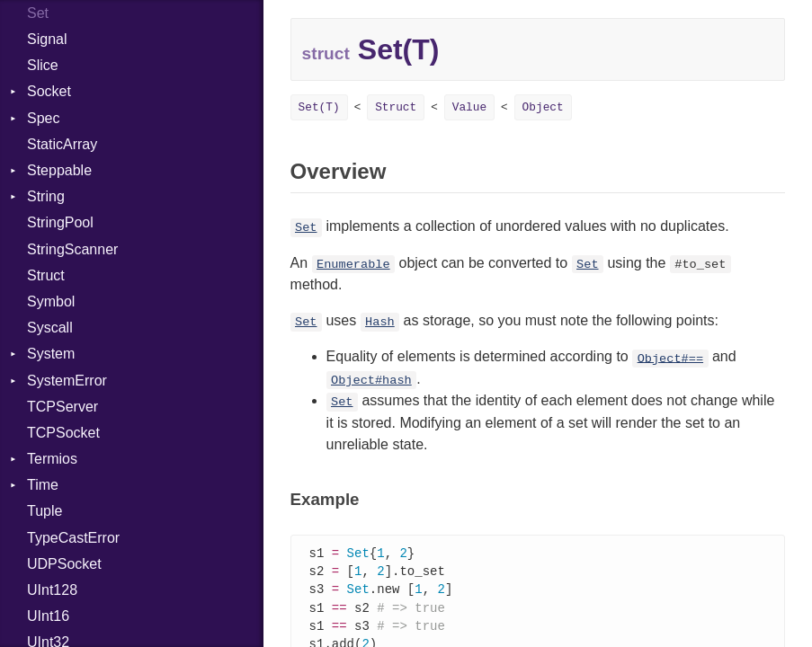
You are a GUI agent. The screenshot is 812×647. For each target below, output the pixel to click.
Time (43, 485)
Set (306, 228)
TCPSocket (63, 433)
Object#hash (371, 381)
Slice (43, 65)
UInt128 (52, 590)
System (51, 354)
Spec (43, 118)
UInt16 (48, 616)
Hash (380, 322)
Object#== (670, 358)
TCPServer (62, 407)
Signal (47, 39)
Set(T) (319, 107)
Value (469, 107)
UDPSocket (64, 564)
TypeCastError (73, 538)
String (46, 196)
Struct (46, 275)
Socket (49, 91)
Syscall (50, 328)
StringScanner (72, 249)
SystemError (67, 381)
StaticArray (62, 144)
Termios (52, 459)
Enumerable (353, 265)
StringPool (60, 222)
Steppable (59, 170)
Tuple (45, 511)
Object (543, 107)
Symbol (51, 301)
